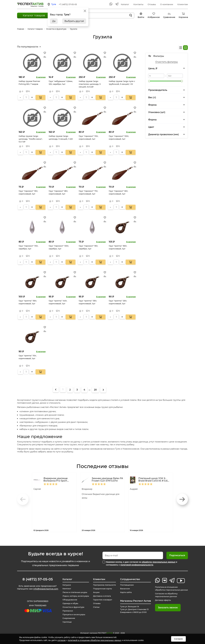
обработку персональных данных (159, 562)
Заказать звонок (165, 608)
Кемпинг (65, 589)
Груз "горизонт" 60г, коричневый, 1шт (118, 192)
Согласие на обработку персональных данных (164, 595)
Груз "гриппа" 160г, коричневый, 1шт (118, 247)
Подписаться (177, 555)
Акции (95, 592)
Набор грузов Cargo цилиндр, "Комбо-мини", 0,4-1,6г (31, 139)
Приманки (66, 611)
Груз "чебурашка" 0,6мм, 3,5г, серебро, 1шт (61, 83)
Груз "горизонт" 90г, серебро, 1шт (88, 247)
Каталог (125, 4)
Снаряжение (67, 618)
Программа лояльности (104, 585)
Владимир (88, 489)
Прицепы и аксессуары (73, 615)
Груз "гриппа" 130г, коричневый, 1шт (88, 302)
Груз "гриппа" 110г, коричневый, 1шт (28, 357)
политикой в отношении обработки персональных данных (94, 640)
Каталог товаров (34, 15)
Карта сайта (125, 592)
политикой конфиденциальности (137, 565)
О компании (167, 4)
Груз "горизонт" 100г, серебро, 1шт (59, 247)
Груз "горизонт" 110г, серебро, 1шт (28, 247)
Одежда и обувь (69, 603)
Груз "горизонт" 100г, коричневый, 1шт (119, 137)
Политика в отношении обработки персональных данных (170, 589)
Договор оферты (161, 600)
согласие (61, 640)
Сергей (38, 489)
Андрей (134, 489)
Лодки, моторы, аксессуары (75, 596)
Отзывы (152, 4)
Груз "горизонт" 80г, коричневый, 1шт (58, 192)
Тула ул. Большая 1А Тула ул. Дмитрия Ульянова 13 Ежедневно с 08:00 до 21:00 (134, 609)
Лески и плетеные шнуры (74, 592)
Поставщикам (126, 585)
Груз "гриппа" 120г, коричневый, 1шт (118, 302)
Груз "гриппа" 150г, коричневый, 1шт (28, 302)
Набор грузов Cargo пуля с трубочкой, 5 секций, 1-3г (122, 83)
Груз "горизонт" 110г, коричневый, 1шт (88, 137)
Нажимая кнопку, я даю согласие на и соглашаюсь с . (142, 563)
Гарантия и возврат (102, 600)
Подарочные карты (102, 589)
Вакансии (124, 589)
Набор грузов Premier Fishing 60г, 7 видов (29, 83)
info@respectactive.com (46, 590)
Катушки (65, 585)
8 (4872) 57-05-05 (38, 579)
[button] (182, 499)
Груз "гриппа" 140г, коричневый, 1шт (58, 302)
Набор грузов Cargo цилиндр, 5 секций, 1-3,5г (61, 137)
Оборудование (68, 600)
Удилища (65, 622)
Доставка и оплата (101, 596)
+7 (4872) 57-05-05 (68, 4)
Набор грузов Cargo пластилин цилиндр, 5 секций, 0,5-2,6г (90, 84)
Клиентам (183, 4)
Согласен (178, 639)
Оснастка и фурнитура (72, 607)
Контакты (138, 4)
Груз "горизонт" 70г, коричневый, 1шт (88, 192)
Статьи (95, 607)
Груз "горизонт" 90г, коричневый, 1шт (28, 192)
